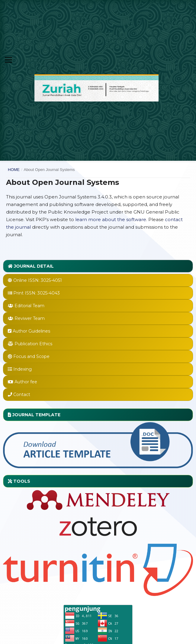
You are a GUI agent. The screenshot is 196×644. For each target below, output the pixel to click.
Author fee (26, 382)
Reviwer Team (30, 318)
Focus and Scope (31, 356)
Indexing (22, 369)
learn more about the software (111, 219)
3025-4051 (51, 280)
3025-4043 (49, 293)
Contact (22, 394)
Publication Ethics (33, 344)
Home (14, 170)
